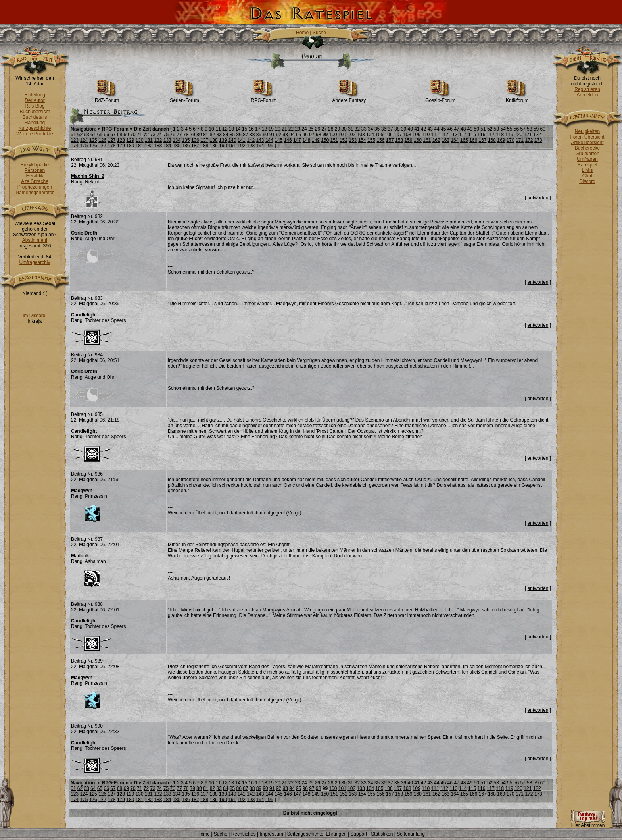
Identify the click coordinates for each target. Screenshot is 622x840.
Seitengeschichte (305, 834)
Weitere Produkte (35, 134)
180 (130, 146)
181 (140, 146)
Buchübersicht (35, 112)
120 (518, 135)
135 (186, 140)
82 (212, 135)
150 (325, 140)
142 (251, 140)
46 (450, 129)
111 (435, 135)
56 (516, 129)
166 (473, 140)
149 (316, 140)
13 (231, 129)
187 (195, 146)
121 (528, 135)
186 (186, 146)
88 (252, 135)
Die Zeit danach (151, 129)
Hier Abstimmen (588, 823)
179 (121, 146)
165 (464, 140)
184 (167, 146)
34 (370, 129)
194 (260, 146)
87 (245, 135)
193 (251, 146)
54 (503, 129)
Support (359, 834)
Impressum (271, 834)
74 (159, 135)
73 (153, 135)
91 (272, 135)
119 (509, 135)
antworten (538, 198)
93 (285, 135)
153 (353, 140)
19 (271, 129)
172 (529, 140)
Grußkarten (587, 154)
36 (384, 129)
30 (344, 129)
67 (113, 135)
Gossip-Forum (440, 98)
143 (260, 140)
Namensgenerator (35, 193)
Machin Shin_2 (88, 176)
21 (284, 129)
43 (430, 129)
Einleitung (35, 95)
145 (278, 140)
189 (214, 146)
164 (455, 140)
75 (166, 135)
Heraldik (35, 176)
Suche (319, 33)
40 (410, 129)
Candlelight (84, 315)
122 (537, 135)
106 (389, 135)
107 (398, 135)
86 (239, 135)
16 (251, 129)
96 (305, 135)
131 (149, 140)
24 (304, 129)
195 (269, 146)
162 (436, 140)
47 (456, 129)
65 (100, 135)
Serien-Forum (184, 98)
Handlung (35, 123)
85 (232, 135)
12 (225, 129)
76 (173, 135)
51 (483, 129)
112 (444, 135)
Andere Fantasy (349, 98)
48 (463, 129)
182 (149, 146)
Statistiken (382, 834)
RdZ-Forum (107, 98)
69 (126, 135)
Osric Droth (84, 233)
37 (390, 129)
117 (491, 135)
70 (133, 135)
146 (288, 140)
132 (158, 140)
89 (259, 135)
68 (120, 135)
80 (199, 135)
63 (86, 135)
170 (511, 140)
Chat (587, 176)
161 (427, 140)
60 (543, 129)
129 (130, 140)
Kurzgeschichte (35, 128)
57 (523, 129)
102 (351, 135)
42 (423, 129)
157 (390, 140)
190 (223, 146)
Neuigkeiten (587, 131)
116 (481, 135)
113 (453, 135)
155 (371, 140)
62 (80, 135)
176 (93, 146)
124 (84, 140)
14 (238, 129)
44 (437, 129)
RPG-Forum (264, 98)
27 (324, 129)
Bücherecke (587, 148)
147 (297, 140)
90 (265, 135)
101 (342, 135)
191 (232, 146)
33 (364, 129)
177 (102, 146)
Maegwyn (82, 491)
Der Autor (35, 100)
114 (463, 135)
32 (357, 129)
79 (193, 135)
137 (204, 140)
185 (177, 146)
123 (75, 140)
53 (496, 129)
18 (264, 129)
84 (226, 135)
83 (219, 135)
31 (350, 129)
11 (218, 129)
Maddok (80, 556)
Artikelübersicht (587, 143)
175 (84, 146)
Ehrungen (336, 834)
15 (245, 129)
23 (298, 129)
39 (404, 129)
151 (334, 140)
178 (112, 146)
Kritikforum (517, 98)
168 (492, 140)
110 (426, 135)
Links (587, 170)
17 (258, 129)
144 (269, 140)
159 (409, 140)
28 (331, 129)
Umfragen (587, 159)
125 (93, 140)
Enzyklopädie (35, 165)
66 (107, 135)
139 (223, 140)
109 (417, 135)
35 (377, 129)
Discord (587, 181)
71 (139, 135)
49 (470, 129)
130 (140, 140)
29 (337, 129)
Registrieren (587, 89)
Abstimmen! (35, 240)
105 (379, 135)
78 (186, 135)
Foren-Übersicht (587, 137)
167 (483, 140)
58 (529, 129)
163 (445, 140)
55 (510, 129)
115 (472, 135)
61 (73, 135)
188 (204, 146)
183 (158, 146)
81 (206, 135)
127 (112, 140)
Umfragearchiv (35, 262)
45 (443, 129)
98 (318, 135)
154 (362, 140)
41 (417, 129)
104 (370, 135)
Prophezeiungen (35, 187)
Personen (35, 170)
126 (102, 140)
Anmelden (587, 95)
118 (500, 135)
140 (232, 140)
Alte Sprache (35, 181)
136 (195, 140)
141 (242, 140)
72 (146, 135)
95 (299, 135)
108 (407, 135)
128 (121, 140)
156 (380, 140)
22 (291, 129)
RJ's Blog (35, 106)
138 (214, 140)
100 (333, 135)
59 (536, 129)
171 (520, 140)
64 (93, 135)
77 (179, 135)
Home (302, 33)
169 (501, 140)
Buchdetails (35, 117)
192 (242, 146)
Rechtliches (244, 834)
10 (211, 129)
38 (397, 129)
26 (318, 129)
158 (399, 140)
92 (279, 135)
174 (75, 146)
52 (490, 129)
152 (344, 140)
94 (292, 135)
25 (311, 129)
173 (538, 140)
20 (277, 129)
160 (418, 140)
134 (177, 140)
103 (361, 135)
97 (312, 135)
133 (167, 140)
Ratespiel (587, 165)
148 (306, 140)
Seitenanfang (411, 834)
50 (476, 129)
